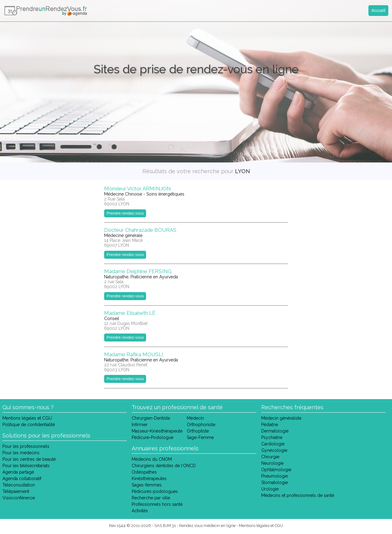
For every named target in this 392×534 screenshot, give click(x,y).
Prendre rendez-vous (125, 213)
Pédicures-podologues (155, 491)
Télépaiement (16, 491)
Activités (140, 511)
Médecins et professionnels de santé (298, 495)
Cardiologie (273, 444)
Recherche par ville (151, 498)
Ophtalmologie (276, 470)
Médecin (195, 418)
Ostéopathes (144, 472)
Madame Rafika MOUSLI (134, 354)
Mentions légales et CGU (27, 418)
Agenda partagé (18, 472)
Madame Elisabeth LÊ (130, 313)
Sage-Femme (200, 437)
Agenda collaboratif (22, 479)
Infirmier (140, 425)
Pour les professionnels (26, 446)
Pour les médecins (21, 453)
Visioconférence (19, 498)
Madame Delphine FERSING (138, 271)
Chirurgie (270, 457)
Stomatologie (275, 483)
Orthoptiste (198, 431)
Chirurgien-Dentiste (151, 418)
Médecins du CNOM (152, 459)
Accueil (378, 10)
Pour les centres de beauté (29, 459)
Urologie (270, 489)
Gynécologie (274, 450)
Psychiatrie (272, 437)
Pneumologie (275, 476)
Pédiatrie (270, 425)
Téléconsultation (19, 485)
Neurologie (272, 463)
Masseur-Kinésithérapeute (157, 431)
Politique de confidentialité (29, 425)
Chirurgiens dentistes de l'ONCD (164, 466)
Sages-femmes (147, 485)
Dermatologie (275, 431)
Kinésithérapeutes (149, 479)
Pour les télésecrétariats (26, 466)
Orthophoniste (201, 425)
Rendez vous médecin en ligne (207, 526)
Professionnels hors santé (157, 504)
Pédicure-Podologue (153, 437)
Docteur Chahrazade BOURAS (140, 230)
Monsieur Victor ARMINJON (138, 189)
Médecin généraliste (281, 418)
